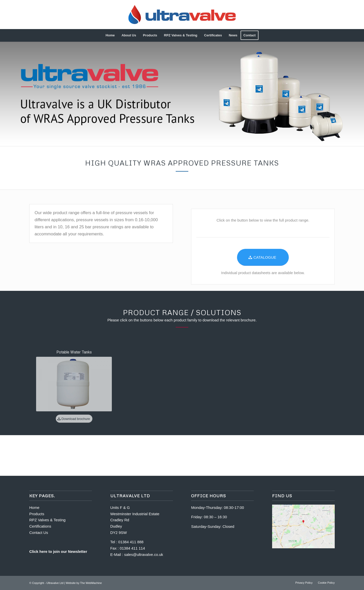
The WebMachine (91, 583)
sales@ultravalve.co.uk (144, 554)
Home (35, 508)
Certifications (40, 526)
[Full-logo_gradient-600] (182, 15)
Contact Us (39, 533)
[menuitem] (110, 35)
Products (37, 514)
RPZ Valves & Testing (47, 520)
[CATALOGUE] (263, 272)
